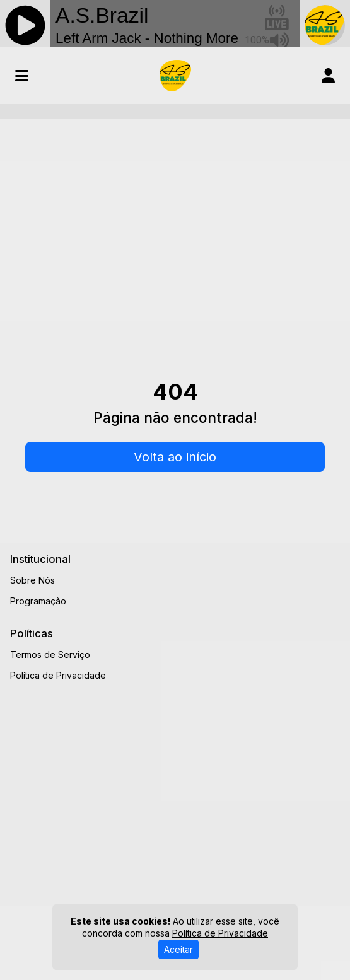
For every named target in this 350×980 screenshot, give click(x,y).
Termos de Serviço (50, 654)
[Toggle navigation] (22, 76)
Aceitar (178, 949)
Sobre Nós (32, 580)
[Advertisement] (175, 224)
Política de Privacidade (58, 675)
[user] (328, 76)
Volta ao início (175, 457)
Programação (38, 601)
